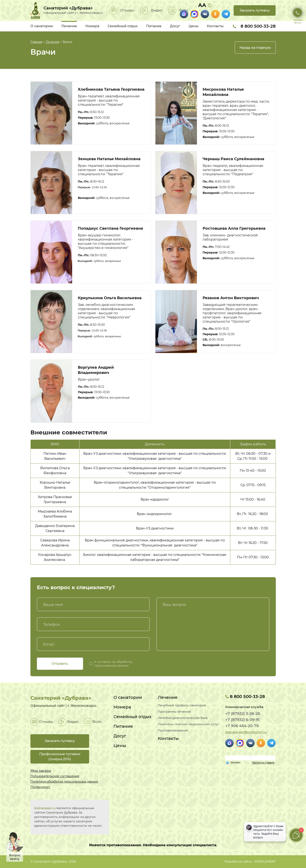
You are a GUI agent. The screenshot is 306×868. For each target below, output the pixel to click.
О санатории (42, 26)
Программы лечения (174, 712)
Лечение (69, 26)
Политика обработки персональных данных (64, 782)
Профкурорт (40, 787)
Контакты (215, 26)
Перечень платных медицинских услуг (188, 724)
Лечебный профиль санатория (182, 705)
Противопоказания (173, 731)
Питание (154, 26)
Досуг (175, 26)
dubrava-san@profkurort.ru (246, 732)
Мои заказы (41, 771)
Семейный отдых (123, 26)
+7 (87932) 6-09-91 (242, 720)
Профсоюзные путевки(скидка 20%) (60, 757)
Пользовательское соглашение (55, 776)
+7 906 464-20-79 (242, 726)
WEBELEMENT (265, 862)
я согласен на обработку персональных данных (113, 664)
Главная (36, 42)
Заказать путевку (255, 10)
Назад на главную (255, 48)
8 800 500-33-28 (254, 26)
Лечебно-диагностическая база (183, 718)
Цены (193, 26)
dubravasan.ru (45, 808)
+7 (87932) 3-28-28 (243, 714)
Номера (92, 26)
